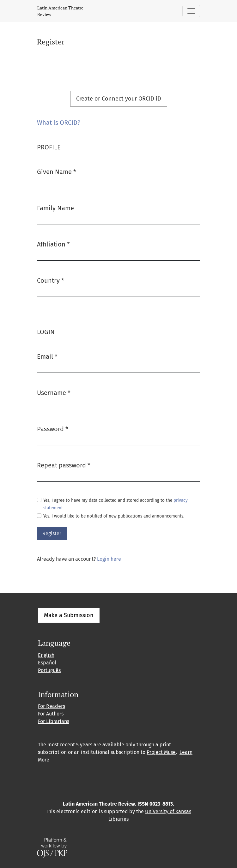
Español (47, 663)
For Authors (51, 714)
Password (53, 428)
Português (49, 670)
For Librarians (54, 721)
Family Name (55, 208)
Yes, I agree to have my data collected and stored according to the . (115, 504)
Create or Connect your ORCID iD (119, 99)
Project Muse (161, 752)
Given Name (57, 171)
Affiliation (53, 244)
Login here (109, 559)
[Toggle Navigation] (191, 11)
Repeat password (64, 465)
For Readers (52, 706)
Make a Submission (69, 615)
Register (52, 533)
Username (54, 392)
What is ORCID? (59, 123)
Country (51, 280)
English (46, 655)
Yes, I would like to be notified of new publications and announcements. (114, 516)
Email (47, 356)
